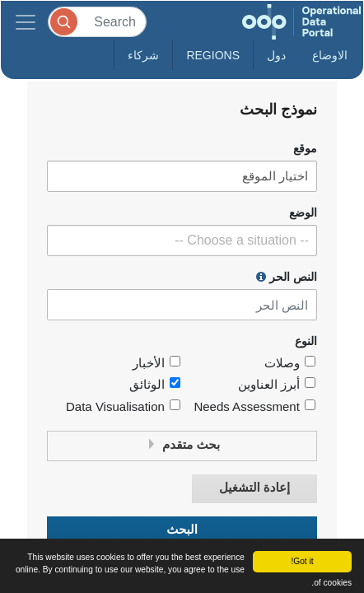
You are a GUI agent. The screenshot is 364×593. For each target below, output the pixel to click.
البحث (182, 530)
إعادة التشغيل (254, 488)
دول (276, 55)
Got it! (302, 561)
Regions (213, 55)
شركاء (143, 55)
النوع (306, 341)
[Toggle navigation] (26, 22)
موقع (305, 149)
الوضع (303, 213)
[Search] (97, 22)
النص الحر (287, 277)
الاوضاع (330, 55)
